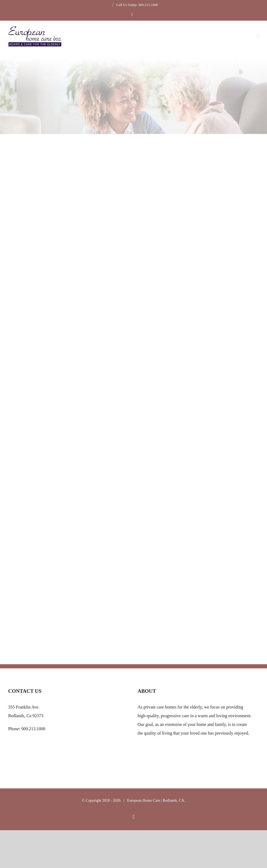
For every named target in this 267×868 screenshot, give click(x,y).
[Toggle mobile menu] (258, 36)
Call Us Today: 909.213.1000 (133, 5)
